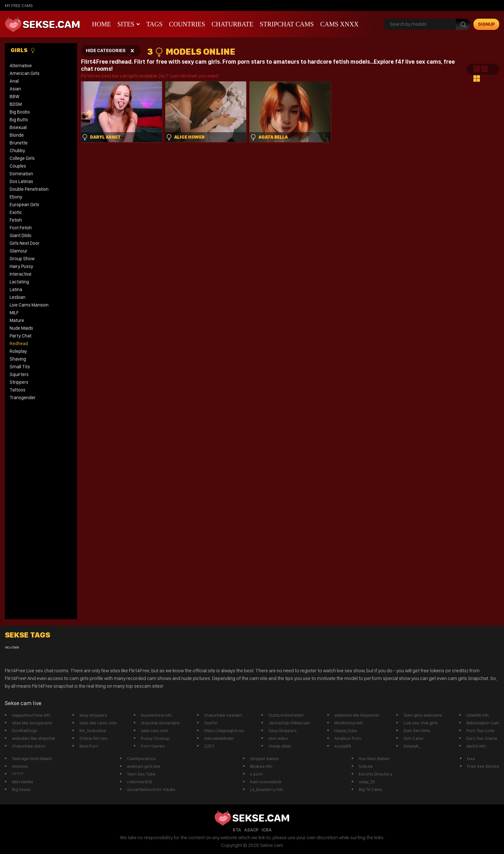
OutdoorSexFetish (286, 715)
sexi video (278, 738)
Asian (15, 89)
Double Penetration (29, 189)
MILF (14, 313)
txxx (471, 758)
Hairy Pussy (21, 266)
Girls (23, 50)
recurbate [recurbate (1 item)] (12, 647)
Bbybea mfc (261, 766)
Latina (16, 289)
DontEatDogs (25, 730)
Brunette (19, 143)
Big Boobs (20, 112)
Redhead (19, 344)
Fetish (16, 220)
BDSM (16, 104)
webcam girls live (144, 766)
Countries (187, 24)
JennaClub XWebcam (289, 723)
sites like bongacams (32, 723)
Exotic (16, 212)
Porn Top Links (481, 730)
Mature (17, 320)
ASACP (251, 830)
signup (486, 24)
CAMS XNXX (339, 24)
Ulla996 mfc (478, 715)
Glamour (18, 251)
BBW (14, 96)
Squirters (19, 374)
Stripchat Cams (287, 24)
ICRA (267, 830)
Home (101, 24)
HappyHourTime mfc (31, 715)
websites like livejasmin (357, 715)
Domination (21, 174)
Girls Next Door (25, 243)
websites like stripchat (33, 738)
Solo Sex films (417, 730)
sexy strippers (93, 715)
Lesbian (18, 297)
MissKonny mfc (349, 723)
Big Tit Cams (370, 789)
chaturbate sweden (223, 715)
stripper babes (264, 758)
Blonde (17, 135)
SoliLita (366, 766)
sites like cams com (98, 723)
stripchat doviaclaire (160, 723)
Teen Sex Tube (141, 774)
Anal (14, 81)
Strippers (19, 382)
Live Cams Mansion (29, 305)
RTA (237, 830)
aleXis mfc (476, 746)
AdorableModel (219, 738)
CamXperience (141, 758)
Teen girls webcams (423, 715)
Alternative (21, 66)
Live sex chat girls (421, 723)
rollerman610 (140, 782)
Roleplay (18, 351)
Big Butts (19, 120)
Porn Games (153, 746)
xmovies (20, 766)
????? (18, 774)
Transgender (23, 398)
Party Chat (21, 336)
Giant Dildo (21, 235)
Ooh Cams (413, 738)
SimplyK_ (412, 746)
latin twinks (22, 782)
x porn (256, 774)
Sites (126, 24)
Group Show (22, 259)
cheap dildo (280, 746)
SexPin (211, 723)
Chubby (17, 151)
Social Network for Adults (151, 789)
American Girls (25, 73)
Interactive (21, 274)
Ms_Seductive (93, 730)
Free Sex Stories (483, 766)
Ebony (16, 197)
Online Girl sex (93, 738)
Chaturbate (232, 24)
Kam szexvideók (266, 782)
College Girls (22, 158)
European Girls (24, 205)
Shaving (18, 359)
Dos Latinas (21, 181)
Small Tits (20, 367)
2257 (209, 746)
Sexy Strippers (283, 730)
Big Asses (21, 789)
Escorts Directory (375, 774)
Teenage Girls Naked (32, 758)
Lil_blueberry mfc (267, 789)
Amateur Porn (348, 738)
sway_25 (367, 782)
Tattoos (18, 390)
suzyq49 (343, 746)
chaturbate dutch (29, 746)
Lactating (19, 282)
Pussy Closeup (155, 738)
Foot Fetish (21, 228)
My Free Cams (19, 5)
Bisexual (18, 127)
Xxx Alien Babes (374, 758)
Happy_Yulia (346, 730)
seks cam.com (154, 730)
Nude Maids (21, 328)
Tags (154, 24)
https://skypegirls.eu (224, 730)
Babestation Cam (483, 723)
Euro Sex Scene (482, 738)
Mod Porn (89, 746)
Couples (18, 166)
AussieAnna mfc (156, 715)
